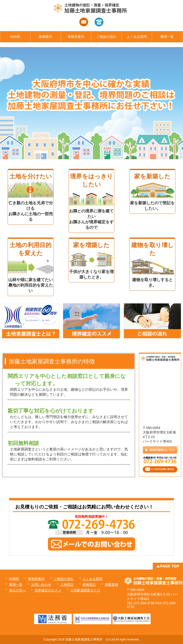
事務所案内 (76, 37)
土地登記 (67, 585)
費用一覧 (167, 37)
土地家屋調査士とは (85, 590)
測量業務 (112, 585)
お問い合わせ (41, 585)
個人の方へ (17, 590)
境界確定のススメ (48, 590)
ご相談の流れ (106, 37)
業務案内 (46, 37)
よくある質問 (137, 37)
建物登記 (89, 585)
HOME (15, 37)
